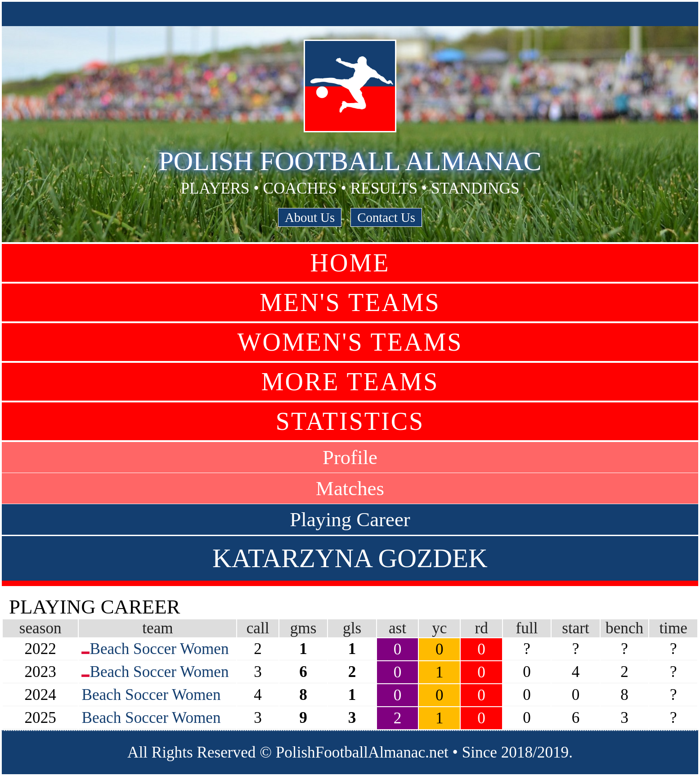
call (258, 628)
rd (481, 628)
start (576, 628)
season (40, 628)
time (673, 628)
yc (439, 628)
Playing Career (350, 519)
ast (397, 628)
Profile (350, 457)
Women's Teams (350, 342)
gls (352, 628)
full (527, 628)
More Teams (350, 382)
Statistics (350, 421)
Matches (350, 488)
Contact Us (386, 217)
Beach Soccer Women (159, 649)
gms (303, 628)
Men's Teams (350, 302)
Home (350, 263)
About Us (310, 217)
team (157, 628)
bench (624, 628)
